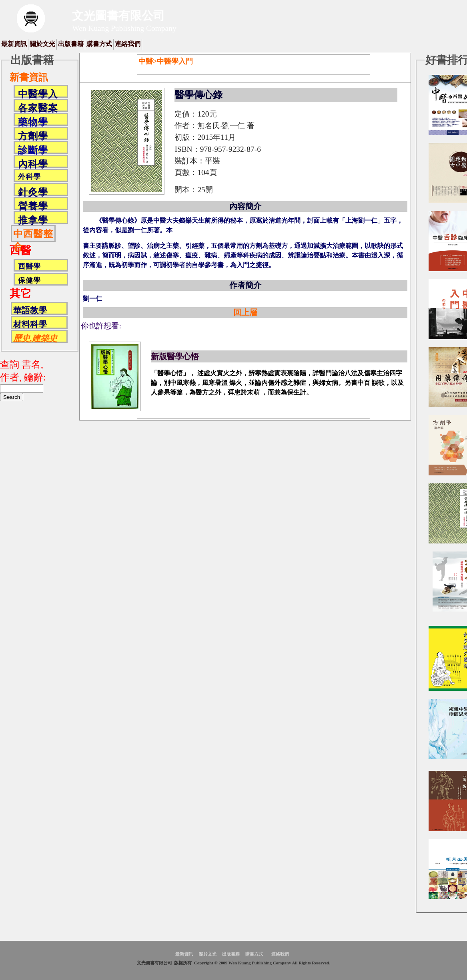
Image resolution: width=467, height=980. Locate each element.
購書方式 (99, 44)
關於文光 (42, 44)
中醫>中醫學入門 (166, 61)
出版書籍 (71, 44)
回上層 (245, 312)
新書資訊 (29, 77)
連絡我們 (128, 44)
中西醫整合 (33, 235)
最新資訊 (14, 44)
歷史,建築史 (35, 338)
